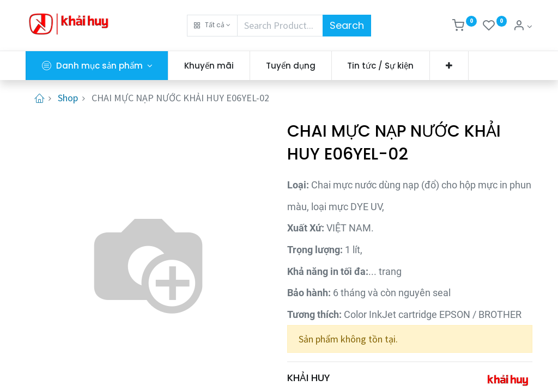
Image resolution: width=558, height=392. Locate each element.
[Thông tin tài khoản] (523, 26)
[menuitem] (209, 66)
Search (347, 25)
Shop (68, 98)
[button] (212, 26)
